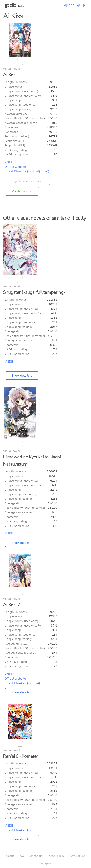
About (10, 856)
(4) (38, 171)
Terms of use (77, 856)
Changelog (45, 863)
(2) (29, 171)
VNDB (9, 162)
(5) (43, 171)
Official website (15, 167)
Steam (9, 366)
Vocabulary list (22, 191)
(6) (47, 171)
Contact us (35, 856)
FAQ (21, 856)
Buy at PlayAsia (15, 171)
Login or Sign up (74, 5)
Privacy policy (55, 856)
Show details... (22, 375)
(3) (33, 171)
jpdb (11, 5)
